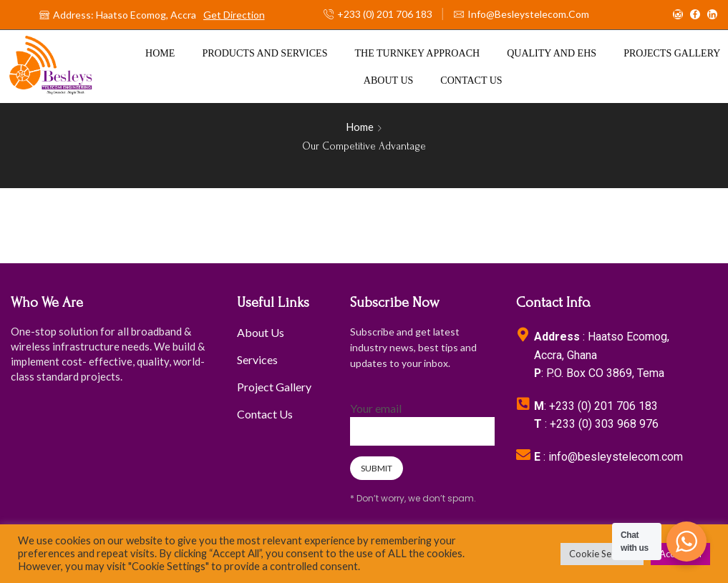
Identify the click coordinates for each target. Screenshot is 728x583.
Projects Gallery (672, 53)
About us (389, 80)
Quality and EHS (552, 53)
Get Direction (234, 15)
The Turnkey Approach (418, 53)
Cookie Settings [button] (602, 554)
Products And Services (264, 53)
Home (160, 53)
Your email (422, 420)
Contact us (471, 80)
